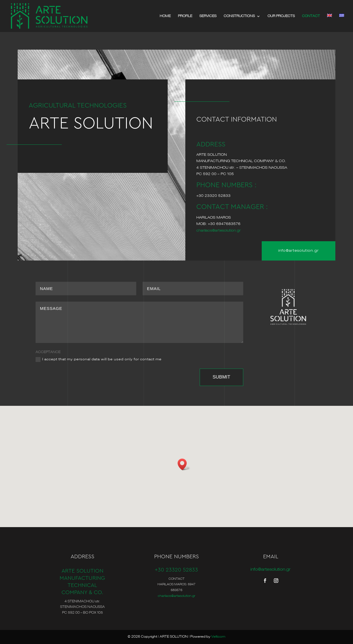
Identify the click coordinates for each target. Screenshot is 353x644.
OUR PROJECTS (281, 16)
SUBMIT (221, 377)
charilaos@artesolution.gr (219, 231)
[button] (184, 464)
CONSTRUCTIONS (239, 16)
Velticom (218, 637)
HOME (165, 16)
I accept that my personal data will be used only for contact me (99, 359)
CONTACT (311, 16)
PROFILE (185, 16)
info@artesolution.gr (299, 251)
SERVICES (208, 16)
